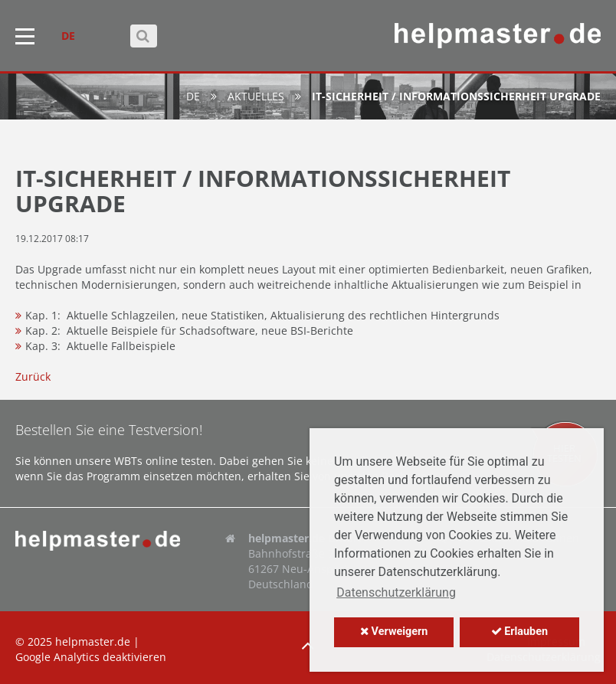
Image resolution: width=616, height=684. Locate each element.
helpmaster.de (93, 641)
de (193, 96)
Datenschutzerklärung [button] (396, 592)
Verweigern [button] (394, 632)
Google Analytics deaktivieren (91, 657)
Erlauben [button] (519, 632)
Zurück (33, 376)
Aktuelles (256, 96)
